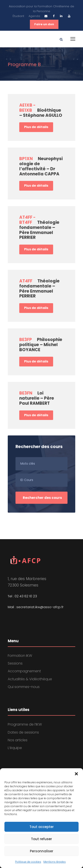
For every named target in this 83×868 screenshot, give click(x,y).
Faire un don (44, 24)
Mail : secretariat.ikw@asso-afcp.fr (36, 607)
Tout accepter (42, 827)
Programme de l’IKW (25, 724)
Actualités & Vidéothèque (30, 679)
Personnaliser (42, 851)
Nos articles (18, 740)
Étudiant (18, 16)
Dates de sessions (23, 732)
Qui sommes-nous (24, 687)
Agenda (34, 16)
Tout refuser (41, 839)
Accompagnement (24, 671)
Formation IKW (20, 656)
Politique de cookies (28, 862)
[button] (76, 774)
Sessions (15, 663)
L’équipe (15, 748)
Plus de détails (36, 127)
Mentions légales (55, 862)
